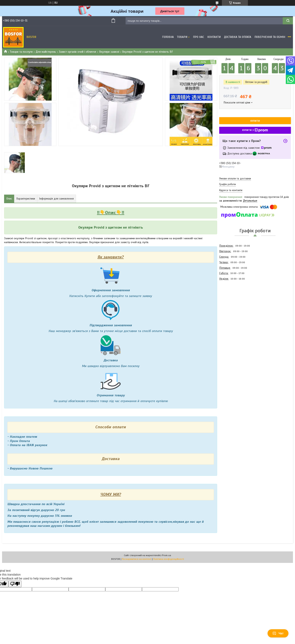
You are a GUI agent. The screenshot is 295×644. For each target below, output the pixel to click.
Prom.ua (167, 555)
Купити (255, 121)
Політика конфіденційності (169, 559)
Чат (278, 633)
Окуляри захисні (109, 52)
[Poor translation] (15, 584)
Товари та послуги (21, 52)
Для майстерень (46, 52)
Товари (182, 37)
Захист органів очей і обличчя (77, 52)
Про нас (199, 37)
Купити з (255, 130)
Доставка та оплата (238, 37)
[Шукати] (288, 21)
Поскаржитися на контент (137, 559)
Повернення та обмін (270, 37)
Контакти (214, 37)
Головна (168, 37)
